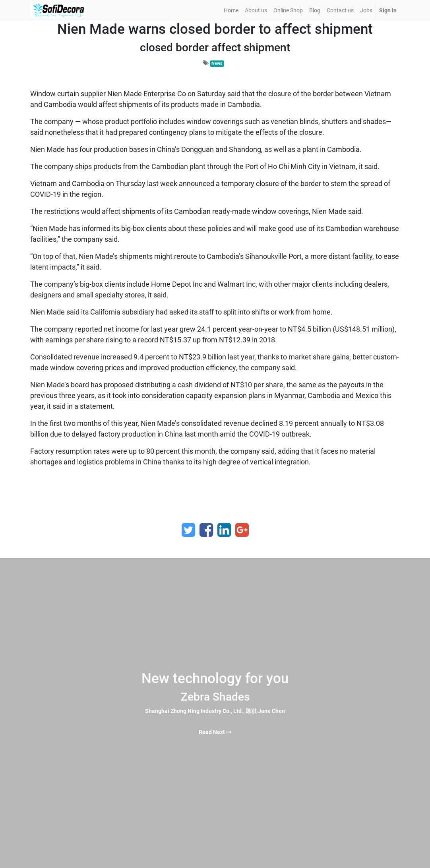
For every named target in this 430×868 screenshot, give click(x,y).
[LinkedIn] (224, 530)
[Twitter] (188, 530)
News (217, 63)
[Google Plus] (242, 530)
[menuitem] (231, 11)
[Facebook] (206, 530)
